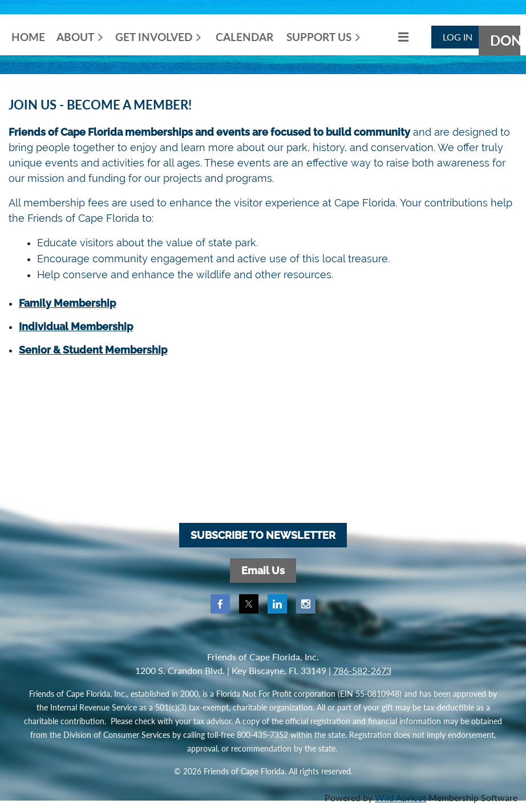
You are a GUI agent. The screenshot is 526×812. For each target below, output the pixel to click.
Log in (458, 37)
